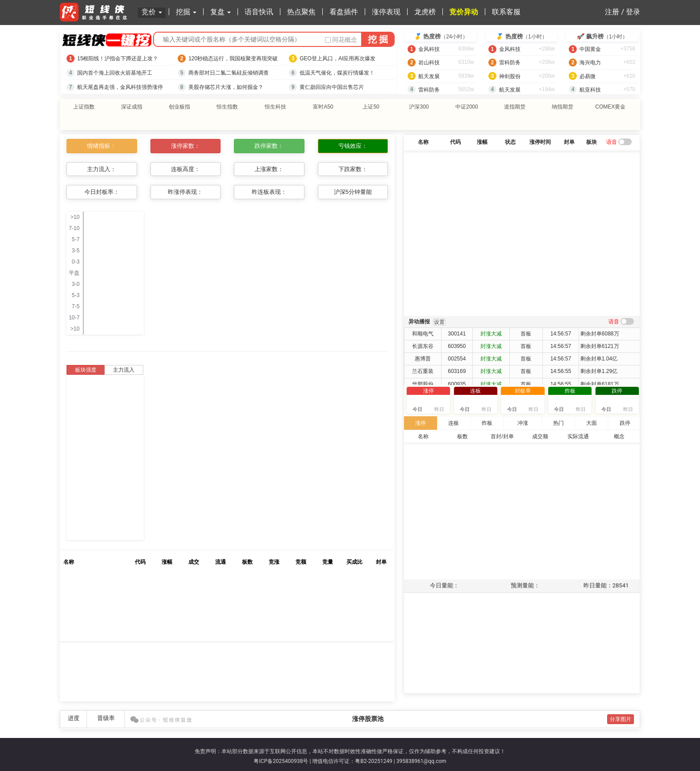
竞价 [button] (152, 12)
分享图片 (621, 715)
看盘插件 (344, 12)
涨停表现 (386, 12)
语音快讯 (259, 12)
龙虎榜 (425, 12)
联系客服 (506, 12)
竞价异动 (464, 12)
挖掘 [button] (186, 12)
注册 (612, 12)
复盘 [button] (221, 12)
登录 (633, 12)
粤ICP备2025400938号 (281, 757)
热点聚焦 (301, 12)
